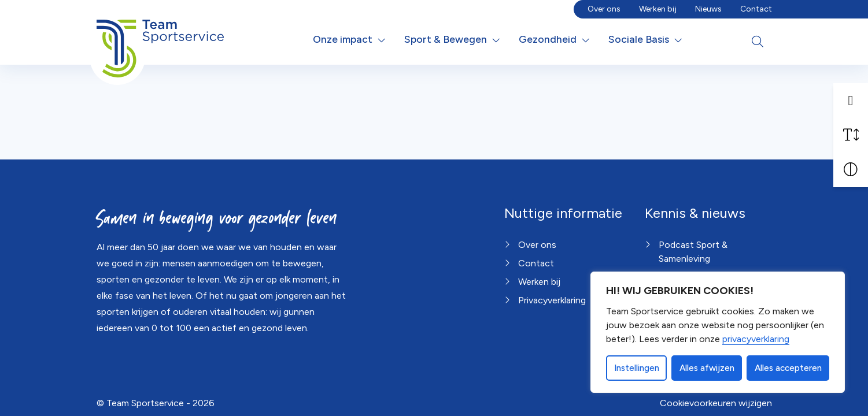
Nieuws (708, 9)
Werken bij (658, 9)
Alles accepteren (788, 368)
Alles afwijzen (707, 368)
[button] (851, 101)
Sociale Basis (639, 39)
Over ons (604, 9)
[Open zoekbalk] (758, 42)
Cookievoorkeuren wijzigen (716, 403)
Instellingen (637, 368)
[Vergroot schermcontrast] (851, 170)
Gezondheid (548, 39)
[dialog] (718, 332)
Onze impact (343, 39)
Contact (756, 9)
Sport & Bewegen (446, 39)
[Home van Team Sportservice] (160, 39)
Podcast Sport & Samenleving (693, 252)
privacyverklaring (756, 339)
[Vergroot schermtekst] (851, 135)
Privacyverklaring (552, 300)
